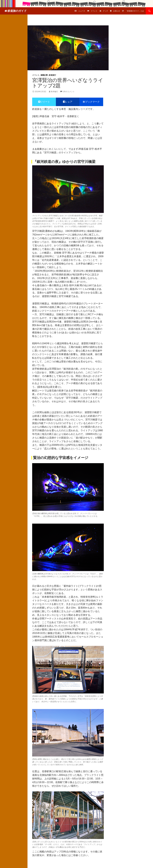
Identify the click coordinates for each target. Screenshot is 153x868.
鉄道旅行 (52, 75)
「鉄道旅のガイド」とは (135, 11)
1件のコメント (69, 92)
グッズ (105, 11)
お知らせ (117, 11)
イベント (94, 11)
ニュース (82, 11)
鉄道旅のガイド (17, 11)
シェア (69, 102)
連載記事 (44, 75)
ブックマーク (92, 102)
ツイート (45, 102)
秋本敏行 (54, 92)
